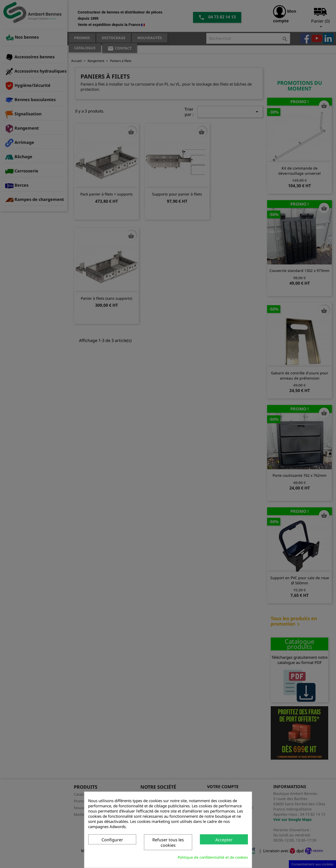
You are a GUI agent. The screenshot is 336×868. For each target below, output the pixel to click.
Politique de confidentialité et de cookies (213, 857)
